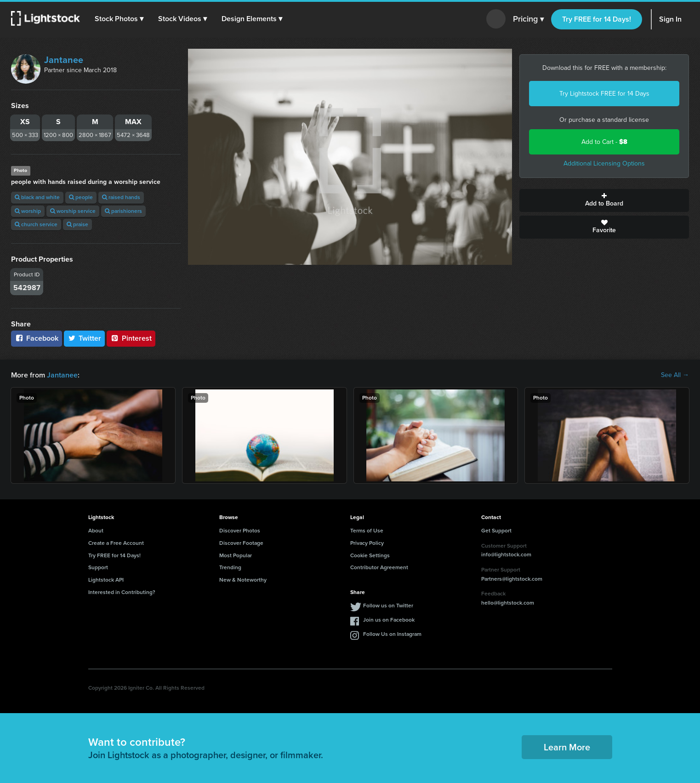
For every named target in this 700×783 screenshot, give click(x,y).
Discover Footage (241, 543)
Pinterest (131, 338)
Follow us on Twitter (388, 606)
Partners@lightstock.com (512, 579)
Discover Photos (240, 531)
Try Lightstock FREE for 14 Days (604, 94)
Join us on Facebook (389, 620)
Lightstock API (106, 580)
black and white (37, 197)
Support (98, 567)
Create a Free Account (116, 543)
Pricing (528, 19)
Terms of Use (367, 531)
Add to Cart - (604, 142)
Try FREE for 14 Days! (597, 19)
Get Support (496, 531)
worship (28, 211)
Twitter (85, 338)
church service (36, 224)
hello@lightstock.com (508, 603)
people (81, 197)
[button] (119, 19)
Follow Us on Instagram (392, 634)
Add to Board (604, 200)
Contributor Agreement (379, 567)
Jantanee (64, 60)
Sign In (670, 19)
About (96, 531)
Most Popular (236, 555)
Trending (230, 567)
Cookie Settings (370, 555)
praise (77, 224)
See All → (675, 375)
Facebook (37, 338)
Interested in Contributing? (122, 592)
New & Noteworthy (243, 580)
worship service (73, 211)
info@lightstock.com (506, 554)
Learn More (567, 747)
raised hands (121, 197)
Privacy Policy (367, 543)
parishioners (123, 211)
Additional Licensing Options (604, 163)
